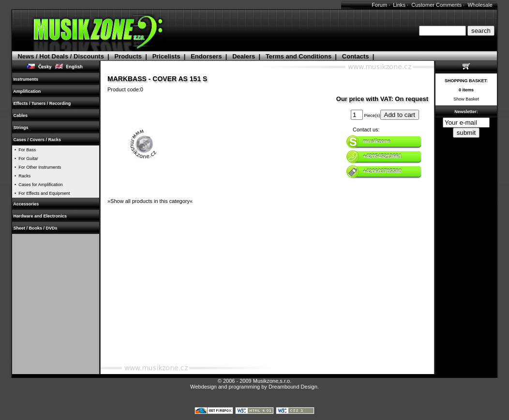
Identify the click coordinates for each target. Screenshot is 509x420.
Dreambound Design (293, 387)
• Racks (21, 176)
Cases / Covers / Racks (37, 140)
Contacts (356, 56)
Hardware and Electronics (40, 216)
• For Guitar (25, 159)
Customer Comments (436, 5)
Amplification (27, 91)
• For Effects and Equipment (41, 193)
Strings (21, 128)
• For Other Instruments (37, 167)
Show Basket (466, 99)
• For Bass (24, 150)
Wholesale (480, 5)
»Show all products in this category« (150, 201)
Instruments (26, 79)
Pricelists (166, 56)
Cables (21, 116)
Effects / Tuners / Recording (42, 103)
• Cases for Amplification (37, 185)
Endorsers (206, 56)
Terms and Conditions (299, 56)
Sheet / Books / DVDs (35, 228)
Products (128, 56)
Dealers (244, 56)
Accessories (26, 204)
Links (399, 5)
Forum (379, 5)
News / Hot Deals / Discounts (60, 56)
